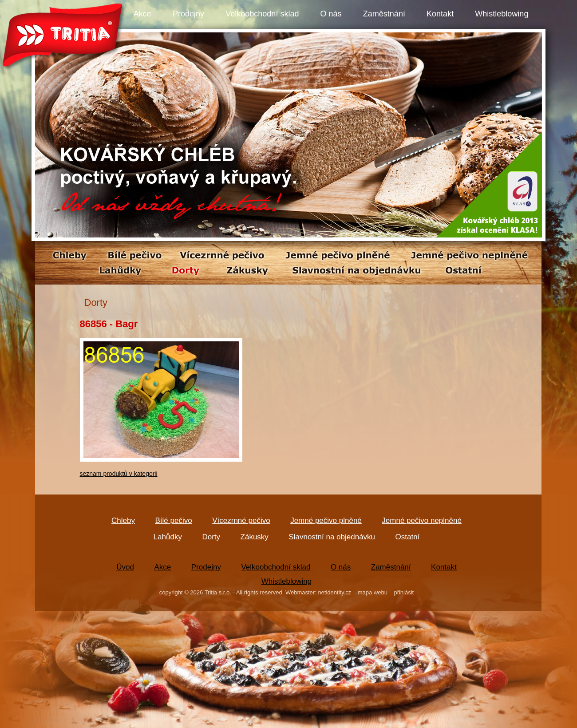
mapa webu (373, 592)
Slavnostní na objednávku (332, 537)
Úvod (125, 567)
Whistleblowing (502, 14)
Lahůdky (168, 537)
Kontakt (440, 14)
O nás (331, 14)
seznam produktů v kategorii (119, 474)
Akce (142, 14)
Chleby (123, 520)
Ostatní (408, 537)
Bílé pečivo (174, 520)
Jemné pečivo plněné (326, 520)
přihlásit (404, 592)
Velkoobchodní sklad (262, 14)
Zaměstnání (384, 14)
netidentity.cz (334, 592)
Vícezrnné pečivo (241, 520)
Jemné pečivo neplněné (422, 520)
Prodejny (188, 14)
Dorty (211, 537)
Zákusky (255, 537)
